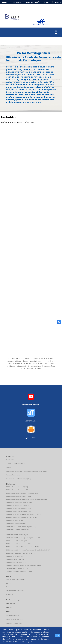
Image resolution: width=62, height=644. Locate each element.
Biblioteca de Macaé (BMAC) (14, 521)
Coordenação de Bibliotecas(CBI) (16, 464)
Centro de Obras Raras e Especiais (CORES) (19, 572)
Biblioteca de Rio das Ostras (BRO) (16, 562)
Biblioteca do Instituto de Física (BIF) (17, 541)
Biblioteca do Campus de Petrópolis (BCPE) (19, 530)
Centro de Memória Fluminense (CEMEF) (18, 568)
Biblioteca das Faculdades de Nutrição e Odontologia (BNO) (23, 514)
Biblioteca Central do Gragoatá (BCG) (17, 487)
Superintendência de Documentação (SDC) (19, 479)
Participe (47, 2)
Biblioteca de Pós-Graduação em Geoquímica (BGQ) (21, 527)
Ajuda (8, 611)
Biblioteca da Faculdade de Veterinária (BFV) (19, 511)
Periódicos (9, 587)
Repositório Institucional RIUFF (15, 591)
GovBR (4, 2)
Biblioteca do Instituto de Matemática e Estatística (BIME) (23, 547)
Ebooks (8, 583)
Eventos (9, 467)
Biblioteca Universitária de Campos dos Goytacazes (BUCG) (23, 565)
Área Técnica (11, 604)
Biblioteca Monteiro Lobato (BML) (16, 559)
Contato (9, 608)
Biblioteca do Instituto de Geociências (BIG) (19, 544)
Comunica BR (17, 2)
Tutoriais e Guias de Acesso (14, 623)
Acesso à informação (33, 2)
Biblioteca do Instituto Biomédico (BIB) (17, 535)
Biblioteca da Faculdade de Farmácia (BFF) (19, 505)
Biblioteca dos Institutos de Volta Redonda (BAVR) (21, 553)
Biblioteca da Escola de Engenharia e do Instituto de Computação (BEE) (27, 499)
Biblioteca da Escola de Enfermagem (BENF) (19, 496)
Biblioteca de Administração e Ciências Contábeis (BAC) (22, 518)
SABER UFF (10, 595)
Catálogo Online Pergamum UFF (16, 579)
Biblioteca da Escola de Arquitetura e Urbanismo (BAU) (22, 493)
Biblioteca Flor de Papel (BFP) (15, 556)
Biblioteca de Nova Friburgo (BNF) (16, 524)
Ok (58, 636)
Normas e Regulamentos (13, 475)
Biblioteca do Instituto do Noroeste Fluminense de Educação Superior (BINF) (28, 550)
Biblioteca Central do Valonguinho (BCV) (18, 490)
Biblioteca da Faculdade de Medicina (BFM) (19, 508)
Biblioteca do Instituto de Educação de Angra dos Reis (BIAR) (24, 538)
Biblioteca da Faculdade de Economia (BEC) (19, 502)
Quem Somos (10, 460)
